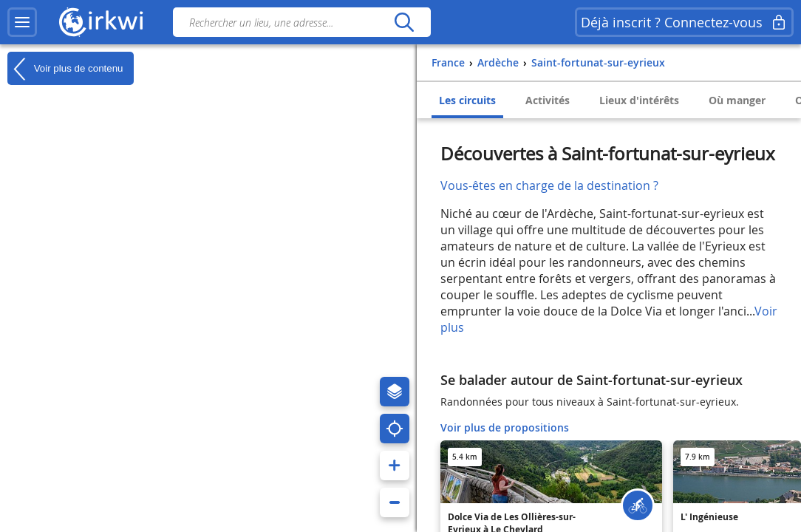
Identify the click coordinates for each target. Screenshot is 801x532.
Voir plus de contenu (65, 69)
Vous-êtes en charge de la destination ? (549, 185)
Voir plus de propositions (505, 427)
